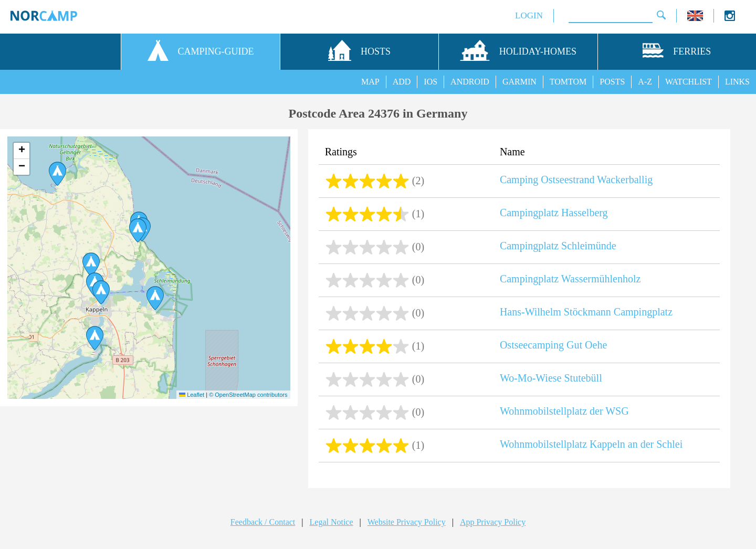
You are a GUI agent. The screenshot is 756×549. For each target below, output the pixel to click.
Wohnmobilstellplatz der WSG (564, 411)
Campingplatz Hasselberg (554, 213)
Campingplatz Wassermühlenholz (570, 279)
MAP (370, 82)
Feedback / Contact (263, 522)
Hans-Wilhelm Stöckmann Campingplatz (586, 312)
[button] (57, 174)
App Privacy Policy (493, 522)
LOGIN (529, 15)
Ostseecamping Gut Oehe (553, 345)
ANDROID (470, 82)
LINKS (737, 82)
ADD (402, 82)
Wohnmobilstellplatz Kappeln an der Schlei (591, 444)
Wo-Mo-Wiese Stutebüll (551, 378)
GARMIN (519, 82)
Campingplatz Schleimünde (558, 246)
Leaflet (192, 395)
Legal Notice (332, 522)
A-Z (645, 82)
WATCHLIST (689, 82)
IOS (430, 82)
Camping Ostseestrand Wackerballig (576, 180)
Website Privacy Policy (407, 522)
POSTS (612, 82)
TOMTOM (568, 82)
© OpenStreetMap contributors (248, 395)
